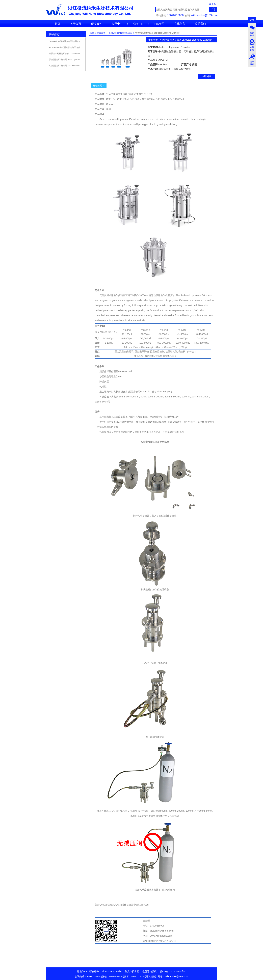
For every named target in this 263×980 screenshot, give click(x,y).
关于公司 (76, 24)
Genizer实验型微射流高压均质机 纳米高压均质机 (66, 41)
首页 (58, 24)
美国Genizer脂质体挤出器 (120, 33)
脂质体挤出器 (132, 971)
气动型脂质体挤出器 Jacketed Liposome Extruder (66, 66)
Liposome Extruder (112, 971)
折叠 (252, 20)
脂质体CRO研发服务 (88, 971)
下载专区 (159, 24)
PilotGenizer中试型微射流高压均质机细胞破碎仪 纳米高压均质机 (66, 47)
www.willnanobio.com (161, 936)
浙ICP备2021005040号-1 (173, 971)
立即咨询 (207, 76)
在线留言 (180, 24)
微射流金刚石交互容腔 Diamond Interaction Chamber (66, 53)
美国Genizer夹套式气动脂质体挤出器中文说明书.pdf (122, 905)
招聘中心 (138, 24)
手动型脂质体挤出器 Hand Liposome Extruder (66, 60)
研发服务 (96, 24)
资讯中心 (117, 24)
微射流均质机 (149, 971)
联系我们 (200, 24)
